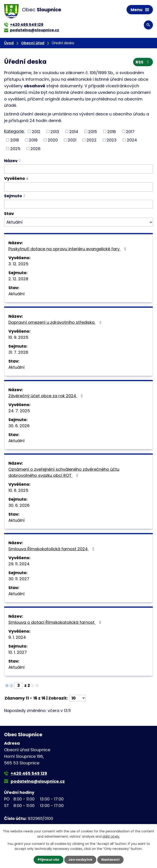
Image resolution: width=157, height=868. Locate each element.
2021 (72, 140)
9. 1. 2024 (17, 637)
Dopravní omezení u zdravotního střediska (56, 322)
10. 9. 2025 (18, 337)
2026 (35, 148)
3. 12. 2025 (18, 264)
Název (11, 161)
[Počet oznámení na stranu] (77, 698)
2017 (130, 131)
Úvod (9, 43)
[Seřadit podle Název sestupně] (20, 161)
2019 (33, 140)
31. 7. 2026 (18, 352)
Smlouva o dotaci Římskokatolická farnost (56, 622)
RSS (143, 62)
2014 (74, 131)
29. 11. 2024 (19, 564)
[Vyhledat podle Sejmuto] (78, 204)
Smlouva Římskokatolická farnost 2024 (52, 549)
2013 (55, 131)
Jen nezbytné (80, 860)
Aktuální (16, 294)
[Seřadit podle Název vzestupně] (20, 160)
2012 (36, 131)
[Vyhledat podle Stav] (78, 222)
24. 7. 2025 (19, 411)
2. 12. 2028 (18, 279)
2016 (112, 131)
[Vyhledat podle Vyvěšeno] (78, 187)
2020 (53, 140)
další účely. (111, 836)
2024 (132, 140)
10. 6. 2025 (18, 490)
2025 (15, 148)
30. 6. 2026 (19, 426)
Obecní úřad (33, 43)
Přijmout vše (49, 860)
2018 (15, 140)
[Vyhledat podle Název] (78, 169)
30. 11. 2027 (19, 579)
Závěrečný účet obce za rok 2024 (46, 396)
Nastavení (110, 860)
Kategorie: (14, 131)
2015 (93, 131)
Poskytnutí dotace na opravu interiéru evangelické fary (68, 249)
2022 (92, 140)
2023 (112, 140)
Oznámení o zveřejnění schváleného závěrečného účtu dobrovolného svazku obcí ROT (64, 472)
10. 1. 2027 (18, 652)
